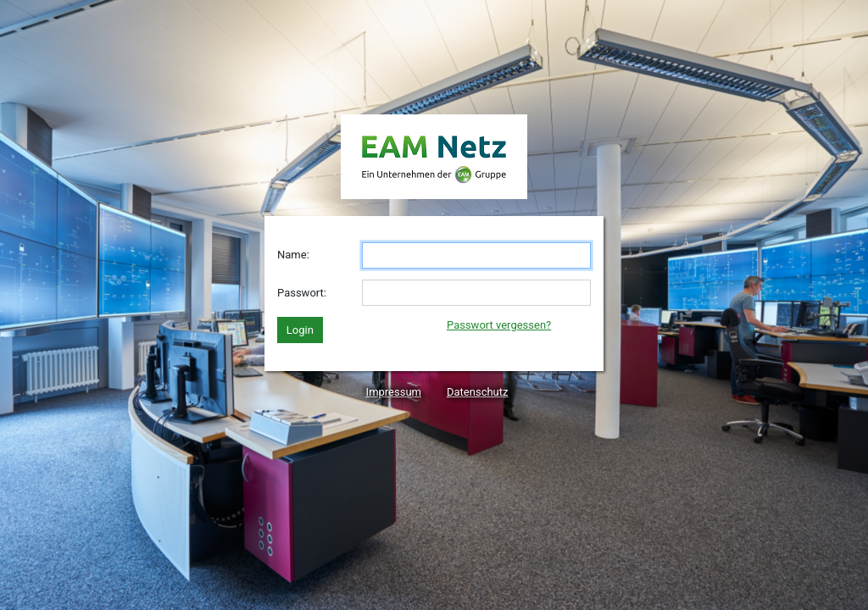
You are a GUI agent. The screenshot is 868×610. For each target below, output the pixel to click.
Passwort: (302, 293)
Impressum (394, 392)
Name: (293, 255)
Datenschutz (477, 392)
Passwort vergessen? (499, 325)
